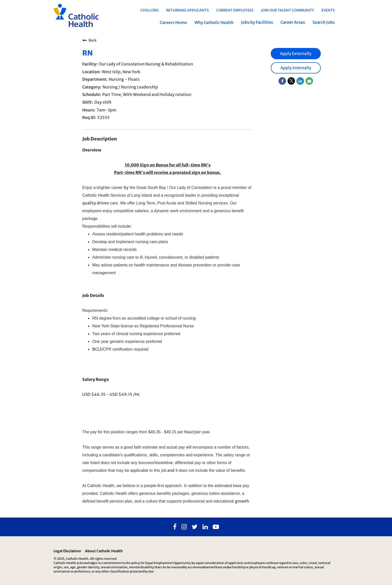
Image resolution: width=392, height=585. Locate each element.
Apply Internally (296, 68)
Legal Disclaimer (67, 551)
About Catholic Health (104, 551)
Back (89, 40)
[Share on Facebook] (282, 81)
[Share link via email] (309, 81)
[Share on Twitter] (291, 81)
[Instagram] (184, 527)
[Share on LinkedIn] (300, 81)
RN (87, 53)
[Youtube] (216, 527)
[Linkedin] (205, 527)
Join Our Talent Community (287, 10)
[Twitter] (195, 527)
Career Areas (293, 22)
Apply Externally (296, 53)
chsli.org (150, 10)
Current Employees (235, 10)
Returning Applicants (187, 10)
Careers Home (173, 22)
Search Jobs (324, 22)
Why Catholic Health (214, 22)
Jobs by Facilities (257, 22)
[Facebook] (175, 527)
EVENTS (328, 10)
